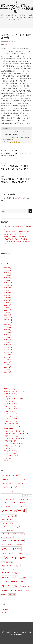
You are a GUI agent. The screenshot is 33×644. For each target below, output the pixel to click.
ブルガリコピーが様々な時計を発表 (16, 239)
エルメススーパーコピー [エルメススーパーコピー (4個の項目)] (9, 483)
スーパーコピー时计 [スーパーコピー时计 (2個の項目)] (20, 506)
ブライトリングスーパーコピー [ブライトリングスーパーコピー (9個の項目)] (13, 541)
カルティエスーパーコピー (13, 406)
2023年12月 (8, 283)
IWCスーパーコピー (11, 389)
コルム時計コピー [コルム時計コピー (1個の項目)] (28, 496)
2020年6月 (8, 332)
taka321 (6, 44)
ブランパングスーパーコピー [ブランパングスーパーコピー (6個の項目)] (11, 566)
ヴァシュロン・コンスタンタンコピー (16, 391)
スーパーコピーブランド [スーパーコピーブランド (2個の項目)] (19, 502)
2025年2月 (8, 270)
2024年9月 (8, 275)
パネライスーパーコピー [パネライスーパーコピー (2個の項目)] (7, 537)
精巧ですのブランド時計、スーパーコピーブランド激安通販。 (17, 9)
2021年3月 (8, 310)
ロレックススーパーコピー (13, 456)
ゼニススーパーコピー (11, 424)
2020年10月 (8, 322)
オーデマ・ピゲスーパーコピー (14, 399)
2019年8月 (8, 357)
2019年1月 (8, 374)
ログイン (20, 198)
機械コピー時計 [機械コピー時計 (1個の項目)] (12, 594)
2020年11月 (8, 320)
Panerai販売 (5, 609)
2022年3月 (8, 303)
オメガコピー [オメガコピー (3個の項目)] (22, 483)
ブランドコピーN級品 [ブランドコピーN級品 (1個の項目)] (17, 545)
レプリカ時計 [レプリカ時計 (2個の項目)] (23, 577)
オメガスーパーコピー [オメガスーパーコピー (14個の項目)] (10, 487)
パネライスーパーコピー (12, 436)
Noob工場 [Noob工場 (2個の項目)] (19, 476)
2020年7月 (8, 330)
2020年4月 (8, 337)
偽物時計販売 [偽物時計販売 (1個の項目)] (28, 591)
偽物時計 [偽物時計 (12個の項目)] (5, 590)
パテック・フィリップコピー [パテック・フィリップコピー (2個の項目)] (8, 531)
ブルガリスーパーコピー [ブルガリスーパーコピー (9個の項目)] (10, 573)
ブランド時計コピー (10, 156)
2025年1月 (8, 273)
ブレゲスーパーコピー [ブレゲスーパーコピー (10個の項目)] (10, 577)
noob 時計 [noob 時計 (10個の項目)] (5, 479)
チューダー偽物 (9, 429)
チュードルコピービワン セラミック (16, 237)
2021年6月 (8, 305)
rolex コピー (5, 613)
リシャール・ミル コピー (12, 453)
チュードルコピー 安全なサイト (14, 431)
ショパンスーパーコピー (11, 151)
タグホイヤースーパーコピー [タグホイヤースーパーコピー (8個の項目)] (11, 527)
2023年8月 (8, 288)
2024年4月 (8, 280)
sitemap (19, 634)
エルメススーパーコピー (12, 396)
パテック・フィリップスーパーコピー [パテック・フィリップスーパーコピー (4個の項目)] (13, 534)
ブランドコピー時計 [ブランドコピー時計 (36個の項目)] (11, 549)
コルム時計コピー (10, 411)
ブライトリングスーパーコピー (14, 438)
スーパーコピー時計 (11, 419)
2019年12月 (8, 347)
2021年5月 (8, 308)
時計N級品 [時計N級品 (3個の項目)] (4, 594)
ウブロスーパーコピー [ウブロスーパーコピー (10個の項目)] (19, 479)
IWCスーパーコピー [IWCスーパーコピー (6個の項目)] (8, 475)
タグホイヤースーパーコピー (13, 426)
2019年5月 (8, 365)
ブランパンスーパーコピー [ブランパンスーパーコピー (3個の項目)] (9, 569)
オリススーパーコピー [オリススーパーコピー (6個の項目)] (9, 491)
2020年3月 (8, 340)
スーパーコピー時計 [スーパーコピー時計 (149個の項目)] (14, 511)
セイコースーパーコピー (12, 421)
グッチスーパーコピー (11, 409)
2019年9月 (8, 355)
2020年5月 (8, 335)
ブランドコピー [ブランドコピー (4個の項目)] (6, 545)
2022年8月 (8, 300)
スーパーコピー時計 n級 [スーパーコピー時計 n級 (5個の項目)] (9, 516)
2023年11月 (8, 285)
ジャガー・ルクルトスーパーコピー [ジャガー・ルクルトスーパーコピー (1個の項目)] (22, 499)
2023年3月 (8, 295)
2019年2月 (8, 372)
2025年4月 (8, 268)
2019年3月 (8, 369)
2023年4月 (8, 293)
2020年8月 (8, 327)
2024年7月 (8, 278)
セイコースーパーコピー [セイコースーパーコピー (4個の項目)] (9, 519)
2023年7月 (8, 290)
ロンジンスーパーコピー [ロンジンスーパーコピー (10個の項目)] (10, 586)
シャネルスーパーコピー (12, 414)
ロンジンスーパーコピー (12, 458)
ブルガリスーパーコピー (12, 448)
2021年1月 (8, 315)
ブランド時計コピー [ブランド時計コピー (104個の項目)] (13, 558)
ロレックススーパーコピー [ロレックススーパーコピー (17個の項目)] (12, 582)
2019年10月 (8, 352)
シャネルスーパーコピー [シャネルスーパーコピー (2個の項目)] (7, 499)
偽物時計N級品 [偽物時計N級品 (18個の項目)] (17, 590)
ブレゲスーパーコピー (11, 451)
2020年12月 (8, 317)
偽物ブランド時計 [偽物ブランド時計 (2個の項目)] (25, 586)
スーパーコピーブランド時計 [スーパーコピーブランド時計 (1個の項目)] (8, 506)
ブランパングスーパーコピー (13, 443)
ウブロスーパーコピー (11, 394)
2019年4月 (8, 367)
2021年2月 (8, 312)
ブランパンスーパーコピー (13, 446)
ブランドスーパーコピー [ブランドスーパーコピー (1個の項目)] (7, 553)
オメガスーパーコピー (11, 401)
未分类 (6, 461)
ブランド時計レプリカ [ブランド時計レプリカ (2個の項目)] (7, 563)
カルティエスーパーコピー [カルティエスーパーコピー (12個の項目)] (12, 495)
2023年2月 (8, 298)
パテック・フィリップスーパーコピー (16, 433)
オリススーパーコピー (11, 404)
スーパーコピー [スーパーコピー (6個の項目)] (6, 502)
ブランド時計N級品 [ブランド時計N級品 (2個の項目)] (18, 553)
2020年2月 (8, 342)
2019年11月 (8, 350)
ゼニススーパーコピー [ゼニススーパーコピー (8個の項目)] (9, 523)
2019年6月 (8, 362)
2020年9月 (8, 325)
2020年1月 (8, 345)
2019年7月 (8, 360)
